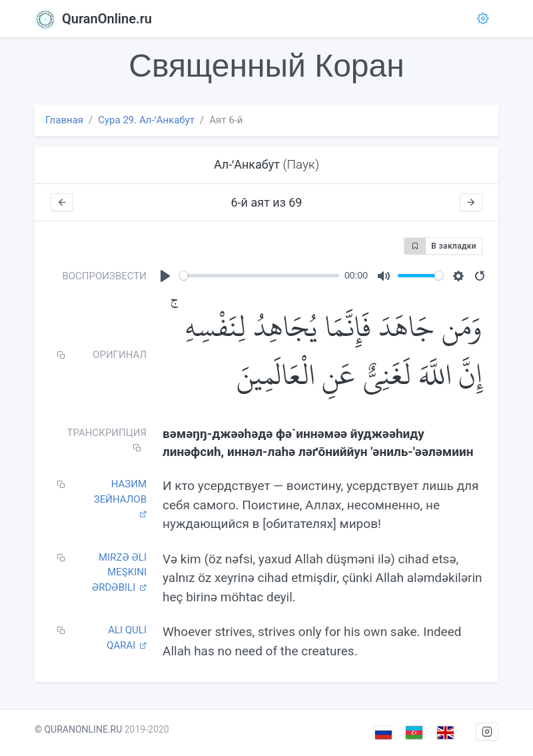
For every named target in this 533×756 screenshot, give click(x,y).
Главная (64, 120)
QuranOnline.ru (93, 19)
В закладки (440, 246)
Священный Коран (266, 66)
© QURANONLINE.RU (78, 729)
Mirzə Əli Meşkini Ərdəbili (119, 572)
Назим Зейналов (120, 498)
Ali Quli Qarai (127, 638)
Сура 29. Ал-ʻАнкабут (146, 120)
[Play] (165, 276)
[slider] (259, 276)
